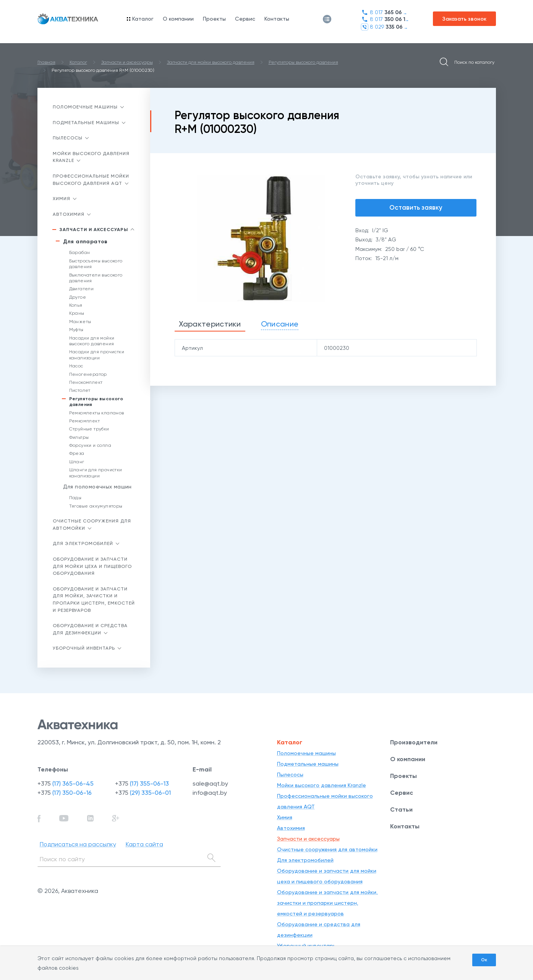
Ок (484, 960)
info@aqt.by (210, 793)
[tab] (210, 324)
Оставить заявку (416, 207)
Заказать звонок (464, 19)
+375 (66, 784)
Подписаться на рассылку (78, 844)
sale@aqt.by (210, 784)
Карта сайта (144, 844)
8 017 (385, 12)
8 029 (385, 27)
